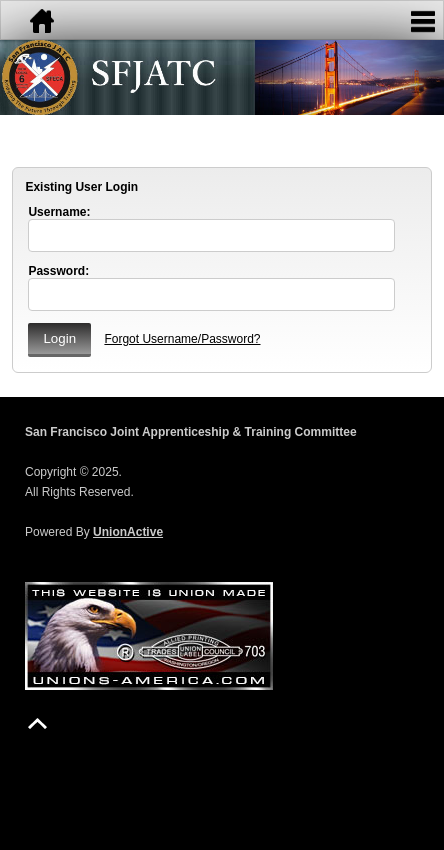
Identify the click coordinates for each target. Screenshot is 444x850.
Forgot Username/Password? (182, 339)
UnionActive (128, 532)
